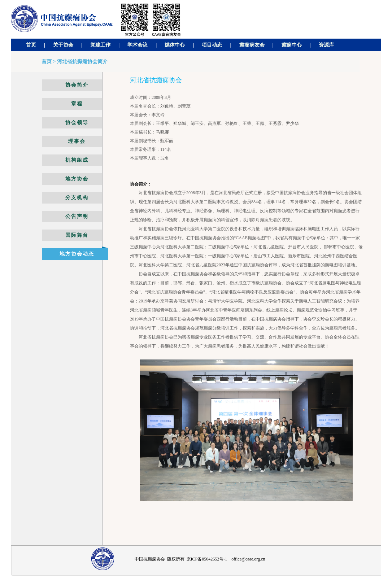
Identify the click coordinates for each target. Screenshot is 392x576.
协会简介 (77, 85)
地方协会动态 (77, 254)
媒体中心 (175, 45)
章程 (77, 104)
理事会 (77, 141)
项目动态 (212, 45)
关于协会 (63, 45)
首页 (31, 45)
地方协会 (77, 179)
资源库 (326, 45)
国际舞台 (77, 235)
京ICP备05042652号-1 (207, 559)
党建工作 (100, 45)
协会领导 (77, 123)
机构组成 (77, 160)
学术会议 (138, 45)
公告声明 (77, 216)
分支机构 (77, 198)
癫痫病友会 (252, 45)
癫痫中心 (292, 45)
